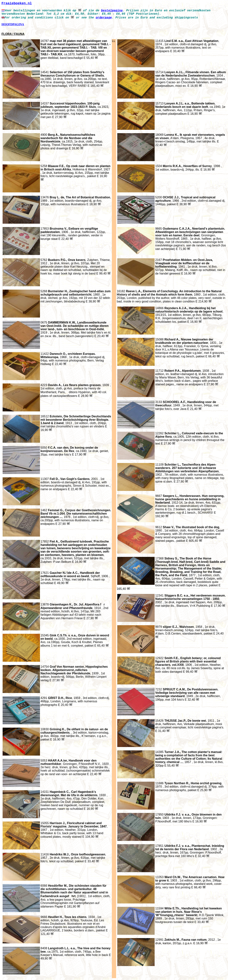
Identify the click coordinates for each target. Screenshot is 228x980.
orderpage (104, 18)
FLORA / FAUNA (13, 34)
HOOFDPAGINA (13, 24)
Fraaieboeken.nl (17, 3)
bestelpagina (112, 11)
